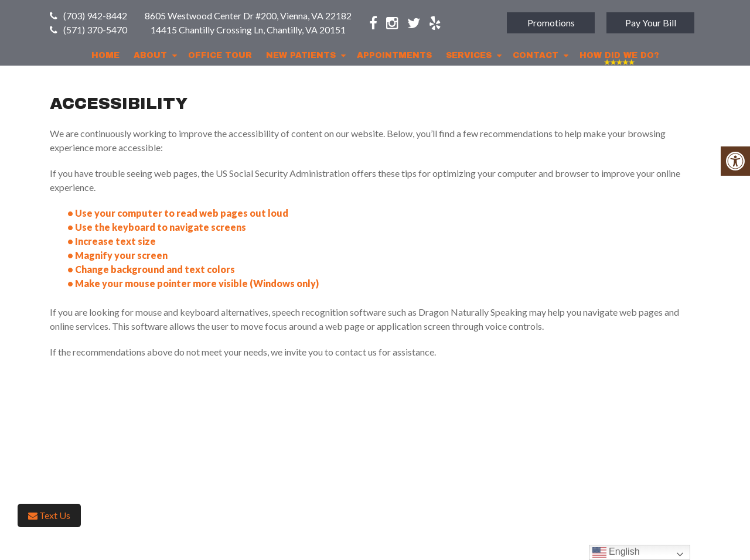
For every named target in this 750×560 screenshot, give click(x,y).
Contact (536, 55)
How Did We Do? (619, 55)
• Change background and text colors (152, 269)
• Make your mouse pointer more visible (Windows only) (193, 283)
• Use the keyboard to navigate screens (158, 227)
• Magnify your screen (118, 255)
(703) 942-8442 (95, 16)
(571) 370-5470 (95, 30)
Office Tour (220, 55)
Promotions (551, 23)
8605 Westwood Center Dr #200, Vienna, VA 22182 (248, 16)
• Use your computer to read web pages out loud (179, 213)
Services (469, 55)
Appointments (394, 55)
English (616, 552)
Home (105, 55)
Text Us (49, 515)
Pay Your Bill (651, 23)
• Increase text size (112, 241)
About (150, 55)
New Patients (301, 55)
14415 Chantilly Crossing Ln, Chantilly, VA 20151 (248, 30)
